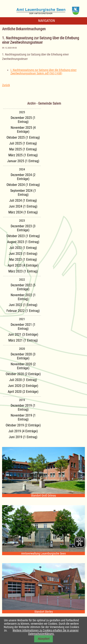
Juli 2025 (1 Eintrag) (23, 143)
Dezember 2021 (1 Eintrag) (23, 327)
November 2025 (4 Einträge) (23, 130)
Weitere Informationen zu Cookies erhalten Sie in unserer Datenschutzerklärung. (46, 632)
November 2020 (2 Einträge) (23, 366)
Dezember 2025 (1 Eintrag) (23, 120)
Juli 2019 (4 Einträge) (23, 431)
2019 (22, 400)
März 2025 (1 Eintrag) (23, 155)
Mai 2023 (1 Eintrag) (23, 260)
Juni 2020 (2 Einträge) (23, 386)
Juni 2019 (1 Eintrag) (23, 437)
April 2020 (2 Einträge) (23, 392)
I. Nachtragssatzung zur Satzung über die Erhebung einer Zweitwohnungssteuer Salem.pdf (43, 72)
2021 (22, 319)
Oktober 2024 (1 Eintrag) (23, 185)
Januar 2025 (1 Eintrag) (23, 161)
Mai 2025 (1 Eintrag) (23, 149)
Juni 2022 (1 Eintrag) (23, 305)
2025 (22, 112)
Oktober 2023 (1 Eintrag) (23, 236)
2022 (22, 280)
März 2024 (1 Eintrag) (23, 212)
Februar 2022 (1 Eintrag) (23, 311)
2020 (22, 349)
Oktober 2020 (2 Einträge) (23, 374)
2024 (22, 169)
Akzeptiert (44, 639)
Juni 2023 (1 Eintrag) (23, 254)
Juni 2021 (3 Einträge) (23, 334)
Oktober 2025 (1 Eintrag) (23, 137)
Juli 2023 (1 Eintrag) (23, 248)
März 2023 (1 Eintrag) (23, 271)
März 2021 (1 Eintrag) (23, 340)
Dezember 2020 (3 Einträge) (23, 356)
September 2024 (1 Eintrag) (23, 193)
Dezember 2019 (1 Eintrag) (23, 407)
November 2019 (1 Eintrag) (23, 417)
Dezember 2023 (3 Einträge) (23, 228)
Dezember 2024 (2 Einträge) (23, 177)
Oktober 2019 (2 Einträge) (23, 425)
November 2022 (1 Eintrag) (23, 297)
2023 (22, 221)
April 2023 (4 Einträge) (23, 265)
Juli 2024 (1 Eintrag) (23, 200)
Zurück (6, 85)
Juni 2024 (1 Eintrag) (23, 206)
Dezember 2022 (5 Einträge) (23, 287)
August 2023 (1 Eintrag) (23, 242)
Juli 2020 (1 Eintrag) (23, 380)
